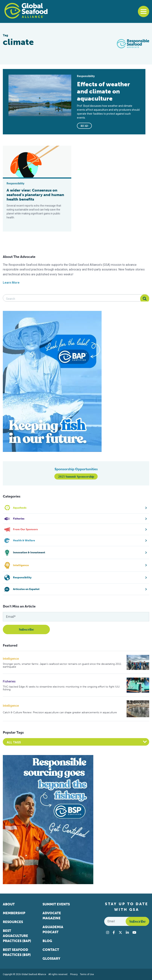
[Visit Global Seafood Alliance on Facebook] (114, 932)
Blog (47, 941)
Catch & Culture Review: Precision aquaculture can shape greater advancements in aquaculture (60, 712)
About (9, 904)
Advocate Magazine (52, 916)
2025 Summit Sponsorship (76, 476)
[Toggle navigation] (144, 11)
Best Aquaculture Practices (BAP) (17, 936)
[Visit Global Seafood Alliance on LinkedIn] (127, 932)
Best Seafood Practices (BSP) (17, 952)
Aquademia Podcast (53, 930)
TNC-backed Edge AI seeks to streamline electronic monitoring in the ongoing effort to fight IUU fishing (61, 688)
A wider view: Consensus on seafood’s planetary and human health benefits (35, 195)
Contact (51, 950)
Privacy (74, 974)
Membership (14, 913)
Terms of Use (87, 974)
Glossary (51, 959)
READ (84, 126)
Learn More (11, 283)
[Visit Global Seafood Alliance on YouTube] (134, 932)
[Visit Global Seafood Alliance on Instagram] (108, 932)
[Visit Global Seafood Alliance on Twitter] (120, 932)
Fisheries (9, 681)
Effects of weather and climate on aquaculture (103, 91)
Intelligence (11, 659)
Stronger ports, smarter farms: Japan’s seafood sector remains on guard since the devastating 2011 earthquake (62, 665)
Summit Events (56, 904)
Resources (13, 922)
